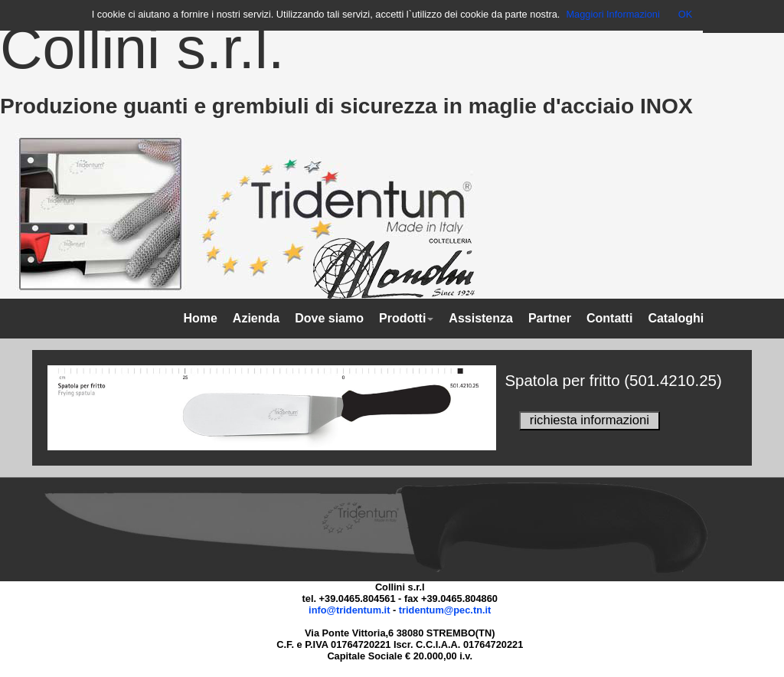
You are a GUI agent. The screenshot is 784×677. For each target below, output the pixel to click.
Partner (550, 318)
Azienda (256, 318)
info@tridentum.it (349, 610)
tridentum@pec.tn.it (445, 610)
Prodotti (406, 318)
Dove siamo (329, 318)
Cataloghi (676, 318)
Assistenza (481, 318)
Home (200, 318)
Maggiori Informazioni (612, 14)
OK (686, 14)
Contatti (609, 318)
